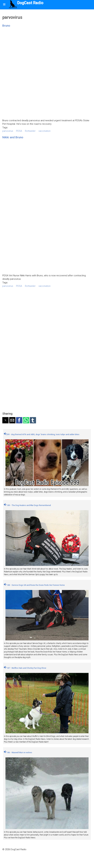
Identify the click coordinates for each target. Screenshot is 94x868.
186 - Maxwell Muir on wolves (18, 753)
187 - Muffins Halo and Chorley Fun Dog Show (25, 668)
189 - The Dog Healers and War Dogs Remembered (27, 505)
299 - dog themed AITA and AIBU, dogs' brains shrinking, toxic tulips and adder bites (42, 434)
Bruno (6, 26)
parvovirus (8, 131)
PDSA (19, 131)
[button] (5, 420)
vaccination (45, 131)
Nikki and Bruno (13, 137)
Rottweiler (30, 131)
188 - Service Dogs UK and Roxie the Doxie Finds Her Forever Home (34, 585)
